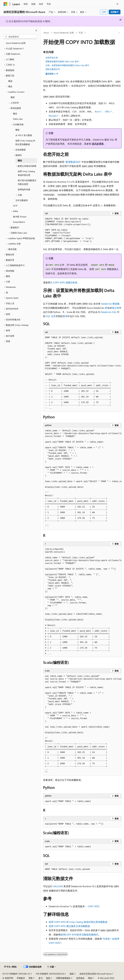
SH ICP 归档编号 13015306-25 (16, 974)
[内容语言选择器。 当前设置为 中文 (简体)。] (11, 967)
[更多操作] (119, 33)
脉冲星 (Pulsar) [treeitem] (20, 217)
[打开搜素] (117, 4)
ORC (107, 111)
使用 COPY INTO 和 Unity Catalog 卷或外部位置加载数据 (78, 922)
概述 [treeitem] (10, 81)
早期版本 (21, 978)
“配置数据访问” (73, 162)
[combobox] (20, 37)
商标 (90, 978)
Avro (97, 111)
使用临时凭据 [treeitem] (24, 189)
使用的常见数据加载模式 (79, 934)
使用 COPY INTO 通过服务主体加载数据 (69, 926)
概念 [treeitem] (15, 114)
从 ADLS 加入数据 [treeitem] (24, 135)
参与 (41, 978)
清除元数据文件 (53, 69)
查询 (65, 316)
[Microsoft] (5, 4)
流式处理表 (98, 144)
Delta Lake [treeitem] (18, 119)
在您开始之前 (52, 58)
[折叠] (36, 30)
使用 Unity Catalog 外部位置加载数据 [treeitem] (25, 142)
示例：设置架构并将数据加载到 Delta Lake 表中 (67, 65)
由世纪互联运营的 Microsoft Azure (95, 974)
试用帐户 (115, 12)
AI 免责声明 (8, 978)
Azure (46, 33)
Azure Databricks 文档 (64, 33)
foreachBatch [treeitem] (19, 222)
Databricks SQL (109, 312)
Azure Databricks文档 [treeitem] (16, 43)
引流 (81, 33)
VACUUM (58, 886)
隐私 (72, 974)
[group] (82, 373)
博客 (31, 978)
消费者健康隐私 (63, 978)
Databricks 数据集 (110, 304)
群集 (107, 308)
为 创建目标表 (64, 282)
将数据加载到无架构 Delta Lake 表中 (62, 61)
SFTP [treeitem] (15, 206)
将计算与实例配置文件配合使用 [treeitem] (27, 182)
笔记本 (116, 308)
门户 (104, 12)
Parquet (53, 116)
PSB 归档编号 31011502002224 (50, 974)
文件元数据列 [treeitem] (22, 200)
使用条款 (80, 978)
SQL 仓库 (51, 316)
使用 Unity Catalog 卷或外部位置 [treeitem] (26, 173)
